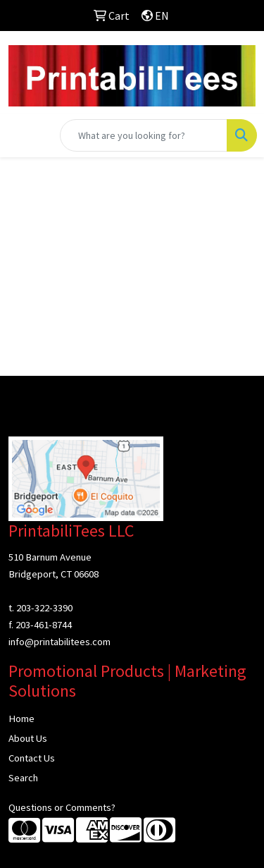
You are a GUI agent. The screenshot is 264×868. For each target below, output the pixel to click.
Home (21, 719)
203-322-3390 (44, 608)
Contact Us (32, 758)
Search (23, 778)
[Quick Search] (144, 135)
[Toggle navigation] (22, 135)
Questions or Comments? (62, 807)
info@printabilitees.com (59, 642)
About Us (28, 738)
